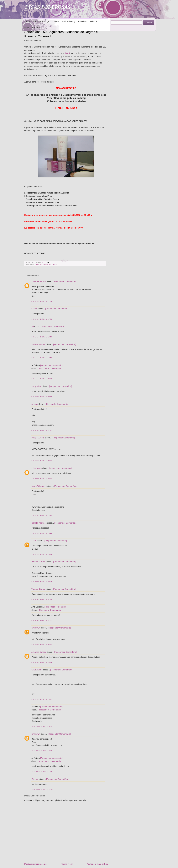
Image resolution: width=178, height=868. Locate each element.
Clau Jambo (37, 670)
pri (33, 327)
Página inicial (67, 864)
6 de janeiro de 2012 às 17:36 (42, 319)
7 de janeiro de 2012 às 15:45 (42, 533)
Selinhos (93, 21)
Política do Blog (68, 21)
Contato (55, 21)
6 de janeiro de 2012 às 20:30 (42, 397)
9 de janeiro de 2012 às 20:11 (42, 699)
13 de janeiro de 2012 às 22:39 (42, 790)
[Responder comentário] (51, 365)
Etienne (35, 779)
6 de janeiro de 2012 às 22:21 (42, 430)
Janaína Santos (39, 281)
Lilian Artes (37, 468)
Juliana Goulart (38, 344)
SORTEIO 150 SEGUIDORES (46, 264)
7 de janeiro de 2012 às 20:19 (42, 554)
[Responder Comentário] (65, 281)
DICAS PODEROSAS (48, 7)
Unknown (36, 628)
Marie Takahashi (39, 486)
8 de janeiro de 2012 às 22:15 (42, 645)
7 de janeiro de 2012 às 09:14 (42, 479)
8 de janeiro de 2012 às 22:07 (42, 620)
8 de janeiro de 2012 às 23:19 (42, 662)
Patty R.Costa (38, 438)
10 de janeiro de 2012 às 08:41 (42, 727)
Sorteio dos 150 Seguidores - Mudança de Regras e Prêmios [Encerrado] (61, 34)
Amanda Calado (39, 652)
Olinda (34, 309)
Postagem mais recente (35, 864)
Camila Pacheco (39, 523)
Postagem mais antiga (97, 864)
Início (28, 21)
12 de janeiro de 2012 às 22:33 (42, 751)
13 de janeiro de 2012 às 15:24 (42, 772)
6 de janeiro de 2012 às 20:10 (42, 379)
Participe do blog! (41, 21)
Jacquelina (36, 386)
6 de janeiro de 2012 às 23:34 (42, 461)
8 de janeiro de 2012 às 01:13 (42, 599)
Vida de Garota (38, 562)
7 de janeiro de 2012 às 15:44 (42, 516)
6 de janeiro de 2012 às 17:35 (42, 301)
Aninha (35, 404)
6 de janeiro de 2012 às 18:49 (42, 358)
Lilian (34, 541)
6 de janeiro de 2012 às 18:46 (42, 337)
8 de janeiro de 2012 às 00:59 (42, 582)
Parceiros (82, 21)
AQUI (67, 53)
